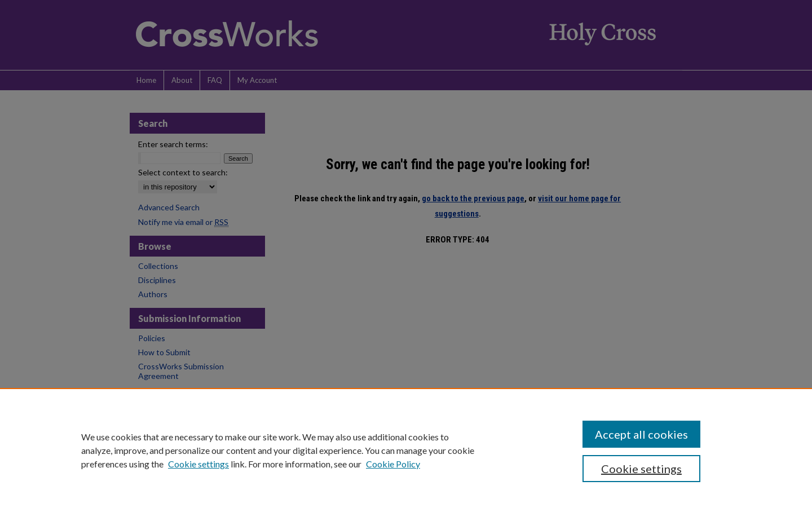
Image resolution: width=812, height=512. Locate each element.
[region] (406, 450)
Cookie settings (198, 464)
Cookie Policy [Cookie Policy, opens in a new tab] (393, 464)
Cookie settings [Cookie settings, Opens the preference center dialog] (641, 469)
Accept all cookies (641, 434)
